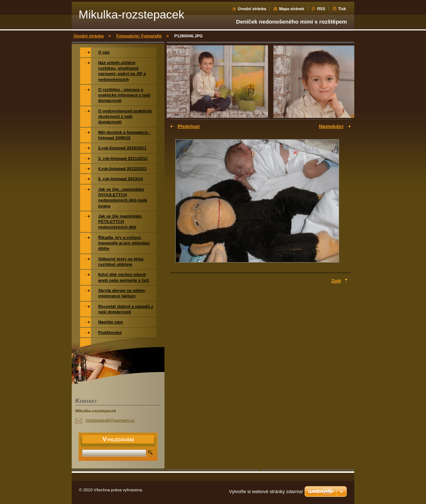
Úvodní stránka (252, 9)
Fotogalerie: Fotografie (139, 36)
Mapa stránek (292, 9)
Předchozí (189, 126)
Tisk (342, 9)
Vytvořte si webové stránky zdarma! (266, 491)
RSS (321, 9)
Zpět (336, 281)
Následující (331, 126)
